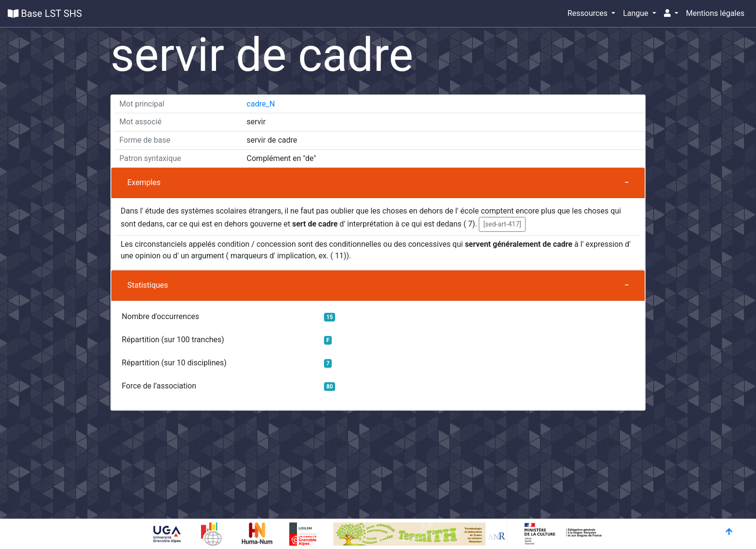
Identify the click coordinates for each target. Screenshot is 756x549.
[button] (671, 13)
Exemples (144, 182)
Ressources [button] (588, 13)
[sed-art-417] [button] (502, 224)
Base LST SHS (45, 13)
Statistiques (148, 285)
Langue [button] (636, 13)
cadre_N (261, 104)
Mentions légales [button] (715, 13)
